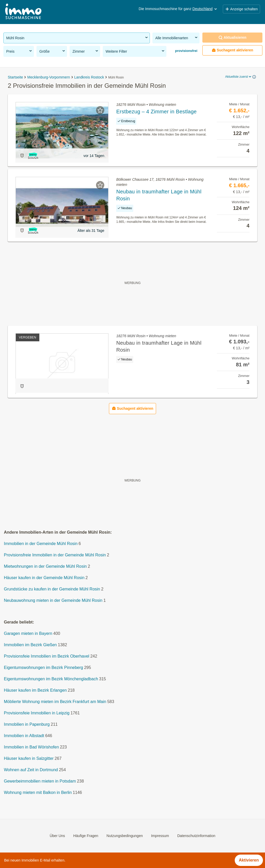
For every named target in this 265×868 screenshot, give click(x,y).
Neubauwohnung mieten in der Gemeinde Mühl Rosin (53, 601)
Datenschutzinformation (196, 836)
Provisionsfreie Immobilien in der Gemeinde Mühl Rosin (55, 555)
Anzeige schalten (241, 9)
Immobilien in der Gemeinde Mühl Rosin (41, 544)
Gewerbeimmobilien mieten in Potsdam (40, 781)
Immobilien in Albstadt (24, 736)
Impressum (160, 836)
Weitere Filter (135, 51)
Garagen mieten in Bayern (28, 634)
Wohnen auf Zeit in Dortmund (31, 770)
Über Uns (57, 836)
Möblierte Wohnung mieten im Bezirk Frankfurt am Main (55, 702)
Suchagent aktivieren (233, 50)
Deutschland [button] (205, 9)
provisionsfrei (186, 51)
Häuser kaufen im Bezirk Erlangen (35, 691)
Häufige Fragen (86, 836)
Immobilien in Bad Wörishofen (31, 747)
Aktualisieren (232, 38)
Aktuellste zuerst (239, 77)
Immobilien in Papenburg (27, 725)
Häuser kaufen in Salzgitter (29, 759)
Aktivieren (249, 860)
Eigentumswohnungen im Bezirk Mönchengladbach (51, 679)
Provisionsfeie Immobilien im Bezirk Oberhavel (47, 656)
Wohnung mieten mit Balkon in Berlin (38, 793)
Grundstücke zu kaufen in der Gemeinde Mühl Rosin (52, 589)
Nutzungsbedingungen (125, 836)
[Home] (23, 12)
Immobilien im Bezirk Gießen (30, 645)
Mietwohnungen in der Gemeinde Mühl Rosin (45, 567)
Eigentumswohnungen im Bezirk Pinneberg (43, 668)
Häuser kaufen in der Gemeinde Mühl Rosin (44, 578)
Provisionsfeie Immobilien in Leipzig (37, 713)
